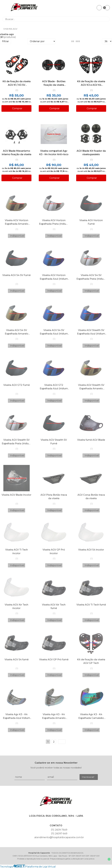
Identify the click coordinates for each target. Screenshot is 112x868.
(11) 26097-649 (59, 834)
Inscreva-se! (88, 777)
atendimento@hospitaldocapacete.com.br (59, 837)
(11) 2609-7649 (59, 830)
